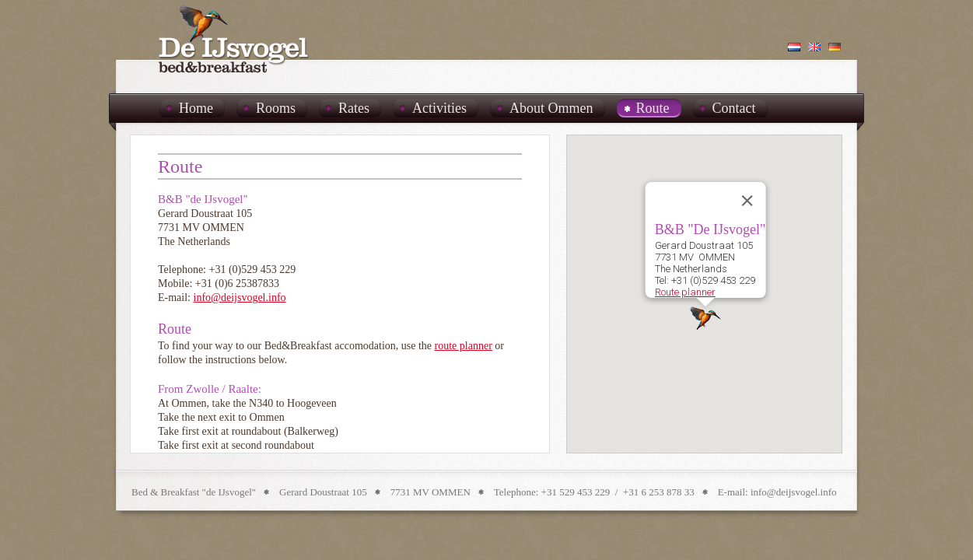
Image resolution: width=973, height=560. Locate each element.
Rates (354, 108)
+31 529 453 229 (576, 492)
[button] (705, 318)
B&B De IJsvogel (234, 39)
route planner (464, 346)
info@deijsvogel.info (240, 297)
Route (653, 108)
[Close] (747, 201)
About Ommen (551, 108)
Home (196, 108)
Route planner (684, 292)
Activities (439, 108)
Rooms (276, 108)
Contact (734, 108)
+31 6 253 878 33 (659, 492)
